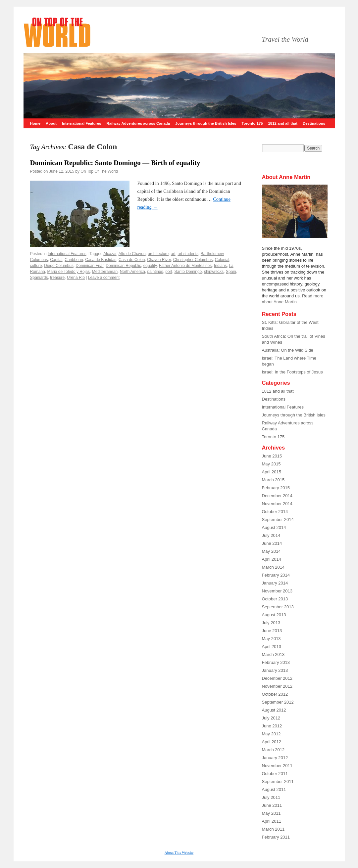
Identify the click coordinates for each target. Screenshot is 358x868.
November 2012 (277, 686)
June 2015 (272, 456)
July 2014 (271, 535)
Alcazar (110, 254)
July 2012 (271, 718)
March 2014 (273, 567)
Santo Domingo (188, 272)
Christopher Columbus (193, 260)
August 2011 (274, 789)
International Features (82, 123)
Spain (231, 272)
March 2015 (273, 480)
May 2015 (271, 464)
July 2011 (271, 797)
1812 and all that (283, 123)
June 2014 (272, 543)
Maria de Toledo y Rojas (69, 272)
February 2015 (276, 488)
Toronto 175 (252, 123)
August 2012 (274, 710)
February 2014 (276, 575)
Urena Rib (76, 278)
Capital (56, 260)
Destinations (314, 123)
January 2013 (275, 670)
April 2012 (272, 742)
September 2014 (278, 520)
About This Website (179, 852)
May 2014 (271, 551)
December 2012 (277, 678)
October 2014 (275, 512)
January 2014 (275, 583)
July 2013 (271, 623)
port (169, 272)
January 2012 (275, 758)
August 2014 (274, 527)
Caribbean (74, 260)
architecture (158, 254)
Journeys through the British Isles (206, 123)
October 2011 (275, 774)
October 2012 (275, 694)
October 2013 (275, 599)
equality (150, 266)
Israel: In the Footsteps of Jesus (292, 372)
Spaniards (39, 278)
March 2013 (273, 654)
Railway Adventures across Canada (138, 123)
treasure (57, 278)
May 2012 (271, 734)
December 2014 (277, 496)
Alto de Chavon (132, 254)
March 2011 (273, 829)
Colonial (222, 260)
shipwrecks (214, 272)
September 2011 (278, 781)
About (51, 123)
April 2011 (272, 821)
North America (132, 272)
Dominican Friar (90, 266)
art (173, 254)
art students (188, 254)
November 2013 (277, 591)
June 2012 (272, 726)
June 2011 (272, 805)
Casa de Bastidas (101, 260)
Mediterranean (105, 272)
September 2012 (278, 702)
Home (35, 123)
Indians (220, 266)
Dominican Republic (123, 266)
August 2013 (274, 615)
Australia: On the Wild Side (288, 350)
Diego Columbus (59, 266)
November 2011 (277, 766)
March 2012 (273, 750)
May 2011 (271, 813)
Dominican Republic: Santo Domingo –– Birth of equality (115, 163)
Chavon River (159, 260)
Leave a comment (104, 278)
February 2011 (276, 837)
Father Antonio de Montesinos (185, 266)
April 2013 (272, 647)
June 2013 (272, 631)
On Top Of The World (99, 171)
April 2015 (272, 472)
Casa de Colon (132, 260)
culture (36, 266)
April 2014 (272, 559)
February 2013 (276, 662)
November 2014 (277, 504)
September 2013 (278, 607)
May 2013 (271, 639)
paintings (155, 272)
